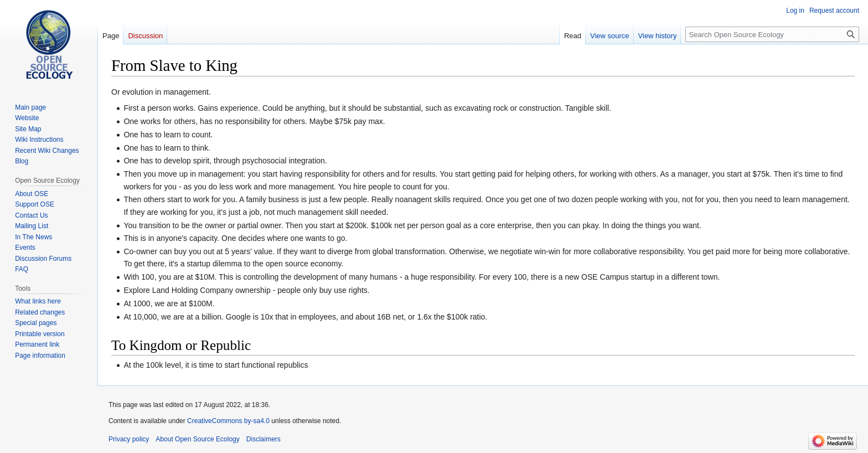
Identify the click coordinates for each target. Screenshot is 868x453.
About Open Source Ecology (197, 439)
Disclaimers (263, 439)
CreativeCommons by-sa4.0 (228, 421)
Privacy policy (129, 439)
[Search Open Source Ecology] (772, 34)
